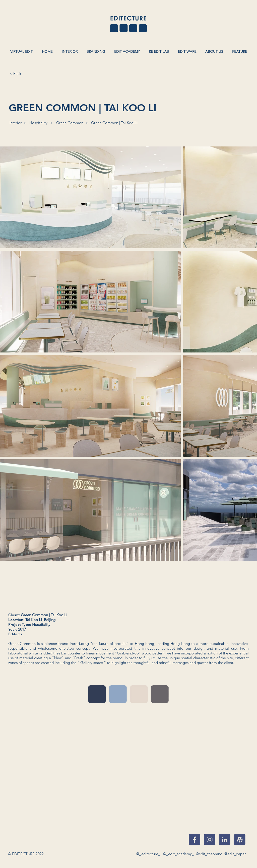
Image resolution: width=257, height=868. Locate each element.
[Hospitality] (38, 123)
